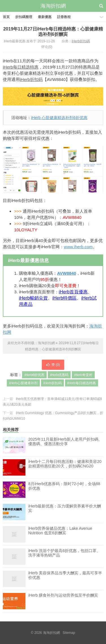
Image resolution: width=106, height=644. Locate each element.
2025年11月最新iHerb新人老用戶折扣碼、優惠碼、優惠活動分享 (65, 441)
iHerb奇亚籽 (83, 375)
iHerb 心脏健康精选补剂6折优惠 (59, 118)
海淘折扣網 (53, 6)
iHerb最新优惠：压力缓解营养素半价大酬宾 (65, 512)
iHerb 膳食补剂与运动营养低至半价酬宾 (63, 601)
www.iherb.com (78, 247)
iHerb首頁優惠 (73, 292)
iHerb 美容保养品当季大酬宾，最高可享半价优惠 (65, 579)
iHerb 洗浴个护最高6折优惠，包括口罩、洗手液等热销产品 (64, 557)
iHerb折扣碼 (81, 41)
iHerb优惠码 (59, 375)
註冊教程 (64, 17)
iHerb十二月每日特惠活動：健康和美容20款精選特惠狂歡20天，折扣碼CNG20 (65, 467)
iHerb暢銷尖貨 (33, 298)
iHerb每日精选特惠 (21, 67)
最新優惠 (45, 17)
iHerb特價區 (64, 298)
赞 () (53, 365)
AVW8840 (67, 273)
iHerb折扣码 (31, 79)
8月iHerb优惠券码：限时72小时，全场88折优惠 (64, 490)
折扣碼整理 (24, 17)
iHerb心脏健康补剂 (23, 383)
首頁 (6, 17)
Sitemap (69, 633)
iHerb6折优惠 (34, 375)
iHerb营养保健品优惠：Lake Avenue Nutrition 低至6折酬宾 (60, 534)
